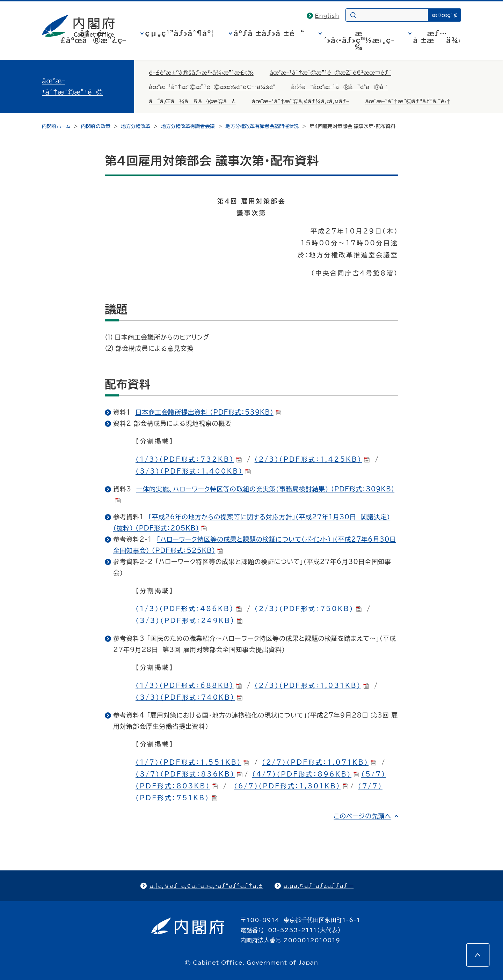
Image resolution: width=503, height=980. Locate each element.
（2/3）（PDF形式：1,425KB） (312, 459)
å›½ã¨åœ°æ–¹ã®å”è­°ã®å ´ (339, 87)
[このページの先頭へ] (478, 955)
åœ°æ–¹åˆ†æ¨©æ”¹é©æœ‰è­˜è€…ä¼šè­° (212, 87)
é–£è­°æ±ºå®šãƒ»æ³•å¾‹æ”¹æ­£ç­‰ (201, 73)
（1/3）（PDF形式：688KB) (189, 685)
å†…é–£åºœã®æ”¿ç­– (93, 37)
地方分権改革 (136, 126)
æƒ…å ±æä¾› (437, 37)
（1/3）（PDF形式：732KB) (189, 459)
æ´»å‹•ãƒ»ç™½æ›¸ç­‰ (359, 40)
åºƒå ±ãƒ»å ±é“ (269, 33)
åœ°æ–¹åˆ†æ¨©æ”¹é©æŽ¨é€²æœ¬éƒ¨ (330, 73)
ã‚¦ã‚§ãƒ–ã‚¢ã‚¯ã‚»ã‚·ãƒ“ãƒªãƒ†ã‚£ (206, 886)
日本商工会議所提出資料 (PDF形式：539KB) (208, 412)
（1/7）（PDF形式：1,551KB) (192, 762)
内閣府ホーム (56, 126)
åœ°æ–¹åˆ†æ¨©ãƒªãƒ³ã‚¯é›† (408, 101)
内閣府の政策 (96, 126)
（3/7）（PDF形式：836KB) (189, 774)
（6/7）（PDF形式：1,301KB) (291, 786)
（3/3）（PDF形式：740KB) (189, 697)
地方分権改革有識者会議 (188, 126)
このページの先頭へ (362, 816)
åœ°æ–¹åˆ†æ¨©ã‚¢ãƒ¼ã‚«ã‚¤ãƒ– (301, 101)
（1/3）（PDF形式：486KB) (189, 609)
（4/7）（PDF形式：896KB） (306, 774)
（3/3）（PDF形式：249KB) (189, 621)
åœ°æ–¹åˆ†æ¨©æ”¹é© (72, 87)
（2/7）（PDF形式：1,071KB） (319, 762)
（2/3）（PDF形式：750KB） (308, 609)
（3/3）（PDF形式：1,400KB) (193, 471)
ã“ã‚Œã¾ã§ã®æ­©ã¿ (192, 101)
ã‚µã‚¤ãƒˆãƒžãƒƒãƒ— (319, 886)
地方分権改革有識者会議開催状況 (262, 126)
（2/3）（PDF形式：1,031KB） (312, 685)
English (327, 16)
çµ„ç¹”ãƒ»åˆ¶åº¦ (180, 33)
